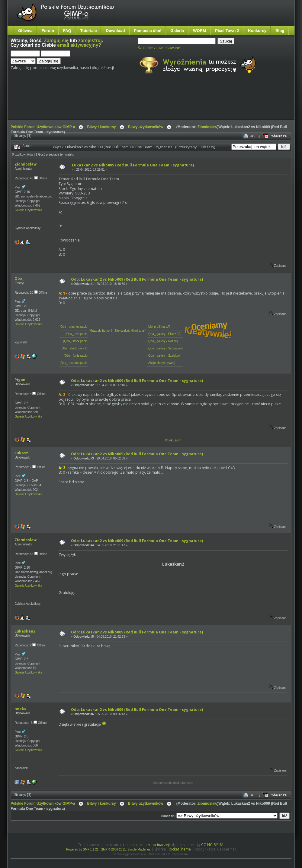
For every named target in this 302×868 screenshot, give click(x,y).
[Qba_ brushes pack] (73, 327)
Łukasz (21, 453)
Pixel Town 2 (227, 31)
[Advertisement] (124, 102)
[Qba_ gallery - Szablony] (164, 356)
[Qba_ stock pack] (75, 341)
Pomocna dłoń (148, 31)
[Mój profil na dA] (159, 327)
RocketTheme (179, 849)
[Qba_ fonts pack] (75, 356)
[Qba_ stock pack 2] (74, 348)
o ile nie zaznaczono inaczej (145, 845)
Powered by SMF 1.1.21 (82, 849)
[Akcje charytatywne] (161, 363)
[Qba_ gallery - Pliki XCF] (164, 334)
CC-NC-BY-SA (212, 845)
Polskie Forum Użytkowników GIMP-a (43, 127)
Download (115, 31)
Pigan (20, 380)
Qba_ (19, 278)
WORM (199, 31)
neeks (20, 709)
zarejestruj (90, 41)
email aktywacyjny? (79, 45)
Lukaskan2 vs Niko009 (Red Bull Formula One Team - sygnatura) (133, 165)
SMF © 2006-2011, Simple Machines (126, 849)
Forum (48, 31)
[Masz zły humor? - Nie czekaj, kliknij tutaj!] (118, 331)
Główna (25, 31)
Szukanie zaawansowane (159, 48)
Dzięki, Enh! (173, 440)
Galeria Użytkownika (28, 210)
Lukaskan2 (25, 631)
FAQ (67, 31)
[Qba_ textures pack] (73, 363)
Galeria (177, 31)
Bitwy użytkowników (146, 127)
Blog (280, 31)
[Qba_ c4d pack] (77, 334)
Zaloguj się (56, 41)
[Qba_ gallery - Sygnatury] (165, 348)
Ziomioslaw (207, 127)
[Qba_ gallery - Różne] (162, 341)
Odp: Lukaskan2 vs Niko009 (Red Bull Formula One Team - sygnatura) (137, 279)
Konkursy (257, 31)
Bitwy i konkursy (101, 127)
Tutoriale (89, 31)
